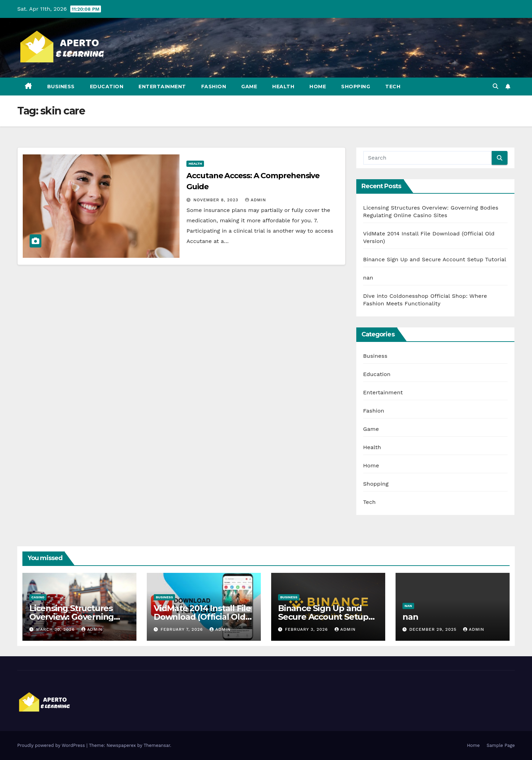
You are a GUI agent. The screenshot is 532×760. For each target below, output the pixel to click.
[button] (495, 86)
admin (256, 200)
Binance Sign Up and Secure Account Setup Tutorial (435, 259)
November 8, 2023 (217, 200)
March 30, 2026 (56, 629)
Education (107, 87)
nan (368, 278)
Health (283, 87)
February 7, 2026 (183, 629)
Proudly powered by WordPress (52, 745)
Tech (393, 87)
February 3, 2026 (307, 629)
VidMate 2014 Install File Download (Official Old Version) (202, 617)
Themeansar (157, 745)
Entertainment (162, 87)
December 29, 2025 (434, 629)
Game (249, 87)
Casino (38, 597)
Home (318, 87)
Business (61, 87)
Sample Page (501, 745)
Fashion (214, 87)
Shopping (356, 87)
